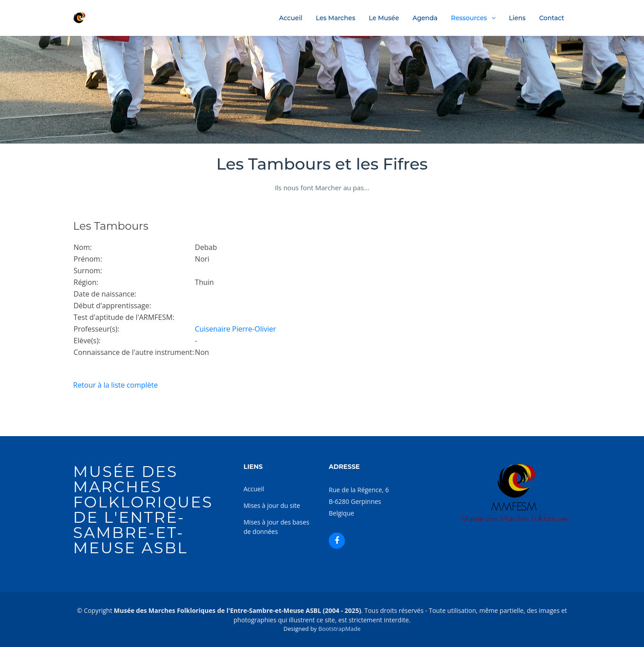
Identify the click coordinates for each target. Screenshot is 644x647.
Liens (517, 18)
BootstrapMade (339, 629)
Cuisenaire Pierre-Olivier (236, 329)
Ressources (469, 18)
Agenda (425, 18)
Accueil (291, 18)
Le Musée (384, 18)
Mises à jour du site (272, 505)
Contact (552, 18)
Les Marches (335, 18)
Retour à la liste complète (115, 385)
